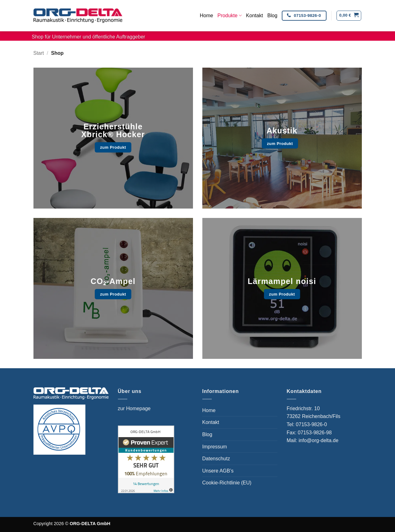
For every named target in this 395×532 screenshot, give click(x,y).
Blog (272, 15)
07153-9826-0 (312, 424)
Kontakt (255, 15)
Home (207, 15)
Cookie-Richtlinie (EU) (227, 483)
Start (39, 53)
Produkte (229, 15)
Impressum (215, 447)
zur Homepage (134, 408)
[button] (349, 16)
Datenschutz (216, 459)
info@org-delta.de (319, 440)
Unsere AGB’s (218, 471)
